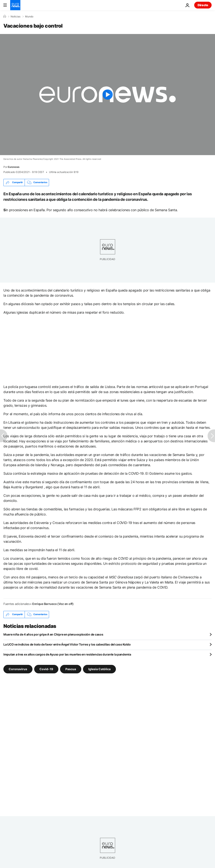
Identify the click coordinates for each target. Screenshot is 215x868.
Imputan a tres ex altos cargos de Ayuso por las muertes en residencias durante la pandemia (67, 654)
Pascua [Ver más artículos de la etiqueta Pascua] (71, 669)
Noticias (15, 17)
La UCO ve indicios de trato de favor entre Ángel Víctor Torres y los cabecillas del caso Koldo (67, 644)
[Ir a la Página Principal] (15, 5)
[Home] (5, 16)
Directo (203, 5)
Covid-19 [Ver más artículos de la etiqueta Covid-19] (46, 669)
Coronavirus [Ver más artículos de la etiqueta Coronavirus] (18, 669)
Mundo (29, 17)
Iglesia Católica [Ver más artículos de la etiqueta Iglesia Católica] (99, 669)
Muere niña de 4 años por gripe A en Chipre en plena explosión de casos (53, 634)
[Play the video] (107, 95)
